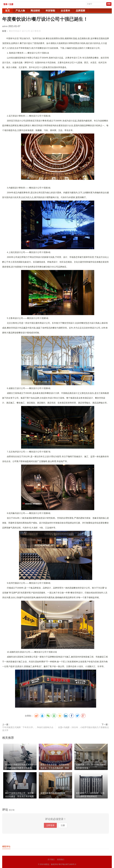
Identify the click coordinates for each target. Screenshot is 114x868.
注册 (63, 825)
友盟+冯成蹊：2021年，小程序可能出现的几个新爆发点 (83, 727)
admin (5, 26)
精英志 (47, 864)
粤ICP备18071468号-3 (67, 864)
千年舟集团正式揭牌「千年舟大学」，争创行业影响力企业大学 (28, 729)
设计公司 (26, 31)
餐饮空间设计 (15, 31)
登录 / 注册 (8, 4)
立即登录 (50, 825)
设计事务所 (36, 31)
